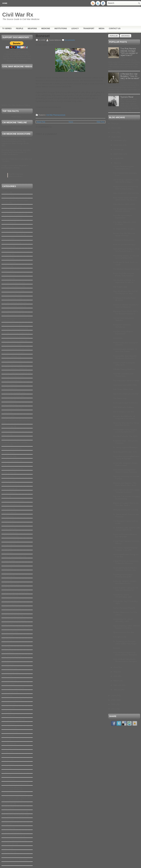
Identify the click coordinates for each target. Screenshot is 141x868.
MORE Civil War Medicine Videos (16, 105)
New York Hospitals (10, 656)
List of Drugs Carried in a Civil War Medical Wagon (126, 181)
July (116, 163)
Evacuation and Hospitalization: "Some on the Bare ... (126, 457)
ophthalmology (8, 672)
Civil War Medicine (10, 324)
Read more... (17, 117)
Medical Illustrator (10, 600)
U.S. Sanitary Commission (13, 816)
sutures (5, 776)
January (117, 690)
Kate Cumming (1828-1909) (125, 385)
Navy (4, 648)
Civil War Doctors (9, 298)
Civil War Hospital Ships (12, 302)
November (118, 145)
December (118, 140)
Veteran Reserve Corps (12, 836)
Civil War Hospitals (10, 310)
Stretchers (6, 764)
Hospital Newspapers (11, 500)
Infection (6, 516)
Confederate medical (11, 396)
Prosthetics (7, 704)
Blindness (6, 238)
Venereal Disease (10, 832)
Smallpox (6, 752)
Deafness (6, 416)
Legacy (75, 29)
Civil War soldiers (9, 356)
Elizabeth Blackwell (10, 448)
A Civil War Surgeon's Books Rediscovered (125, 464)
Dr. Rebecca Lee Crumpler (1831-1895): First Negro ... (126, 643)
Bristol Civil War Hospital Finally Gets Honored (123, 275)
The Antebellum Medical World (126, 381)
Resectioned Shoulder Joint (125, 452)
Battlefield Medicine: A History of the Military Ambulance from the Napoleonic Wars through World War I (17, 142)
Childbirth (6, 266)
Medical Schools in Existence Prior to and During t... (125, 188)
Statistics (6, 760)
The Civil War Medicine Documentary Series (12, 789)
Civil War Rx (18, 15)
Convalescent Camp (11, 408)
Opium (5, 676)
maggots (6, 568)
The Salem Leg (119, 398)
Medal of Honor (9, 584)
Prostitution (7, 708)
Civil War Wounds (10, 380)
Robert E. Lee (8, 728)
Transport (89, 29)
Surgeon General (9, 772)
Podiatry (6, 696)
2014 (114, 696)
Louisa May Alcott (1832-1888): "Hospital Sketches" (126, 491)
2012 (114, 704)
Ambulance (118, 338)
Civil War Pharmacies (11, 352)
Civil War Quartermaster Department (123, 375)
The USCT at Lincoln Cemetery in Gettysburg (126, 498)
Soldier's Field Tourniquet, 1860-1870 (124, 364)
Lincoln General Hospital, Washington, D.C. (124, 168)
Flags (4, 464)
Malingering (7, 576)
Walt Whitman (8, 844)
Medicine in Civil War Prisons (15, 628)
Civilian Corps (8, 384)
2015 (114, 137)
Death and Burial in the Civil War (16, 420)
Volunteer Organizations (12, 840)
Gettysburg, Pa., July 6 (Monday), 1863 (123, 620)
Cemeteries (7, 262)
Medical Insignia (9, 604)
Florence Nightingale (11, 468)
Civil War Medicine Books (13, 328)
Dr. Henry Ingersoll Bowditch (125, 447)
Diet (4, 438)
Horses (5, 496)
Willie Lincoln (8, 852)
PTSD (5, 712)
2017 (114, 128)
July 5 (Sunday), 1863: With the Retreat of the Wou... (126, 627)
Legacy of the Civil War (12, 556)
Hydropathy (7, 508)
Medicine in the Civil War (124, 632)
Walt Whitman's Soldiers (123, 407)
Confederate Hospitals (12, 392)
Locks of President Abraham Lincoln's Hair (125, 535)
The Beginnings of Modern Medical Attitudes (124, 210)
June (116, 667)
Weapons (32, 29)
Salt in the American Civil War (126, 394)
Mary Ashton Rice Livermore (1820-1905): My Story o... (125, 199)
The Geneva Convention (13, 794)
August (117, 158)
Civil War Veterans (10, 364)
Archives (125, 36)
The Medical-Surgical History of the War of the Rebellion (17, 799)
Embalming (7, 452)
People (20, 29)
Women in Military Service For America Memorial (126, 306)
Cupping (6, 412)
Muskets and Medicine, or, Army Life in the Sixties (124, 417)
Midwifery (6, 636)
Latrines (5, 548)
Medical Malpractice (11, 612)
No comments (70, 40)
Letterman (6, 560)
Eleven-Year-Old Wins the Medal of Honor (124, 234)
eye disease (7, 456)
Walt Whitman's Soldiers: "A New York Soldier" (125, 350)
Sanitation (6, 736)
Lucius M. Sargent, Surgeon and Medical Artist (125, 582)
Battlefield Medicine (10, 230)
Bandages (6, 226)
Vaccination (7, 828)
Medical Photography (11, 616)
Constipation (7, 400)
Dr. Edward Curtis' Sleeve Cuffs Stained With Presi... (126, 529)
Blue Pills (6, 250)
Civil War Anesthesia (11, 290)
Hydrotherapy (8, 512)
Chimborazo (7, 274)
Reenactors (7, 724)
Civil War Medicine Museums (14, 332)
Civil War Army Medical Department (123, 333)
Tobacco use (7, 804)
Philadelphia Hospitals (12, 688)
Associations (7, 222)
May (116, 672)
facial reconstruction (11, 460)
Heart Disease (8, 488)
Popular (114, 36)
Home (5, 3)
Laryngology (7, 544)
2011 (114, 709)
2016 (114, 132)
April (116, 676)
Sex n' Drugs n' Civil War (123, 412)
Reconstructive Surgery (12, 720)
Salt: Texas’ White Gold (123, 389)
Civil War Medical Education (14, 314)
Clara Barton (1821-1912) (124, 204)
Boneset (43, 36)
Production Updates (11, 700)
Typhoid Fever (127, 97)
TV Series (7, 29)
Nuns (4, 660)
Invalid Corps (8, 528)
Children (6, 270)
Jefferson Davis (9, 536)
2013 (114, 700)
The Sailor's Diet (120, 287)
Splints (5, 756)
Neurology (6, 652)
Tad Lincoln (7, 780)
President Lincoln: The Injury (125, 436)
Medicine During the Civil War (126, 510)
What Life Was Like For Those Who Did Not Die (126, 424)
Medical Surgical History (12, 620)
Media (102, 29)
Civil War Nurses (9, 344)
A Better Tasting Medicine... (125, 369)
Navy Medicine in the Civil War (126, 193)
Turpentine (7, 808)
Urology (5, 824)
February (118, 685)
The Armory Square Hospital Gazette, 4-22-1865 (125, 549)
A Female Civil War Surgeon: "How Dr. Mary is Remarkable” (130, 76)
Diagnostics (7, 430)
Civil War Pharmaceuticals (13, 348)
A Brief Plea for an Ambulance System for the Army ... (126, 562)
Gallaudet (6, 476)
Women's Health (9, 864)
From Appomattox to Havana (125, 403)
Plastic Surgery (9, 692)
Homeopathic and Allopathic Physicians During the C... (125, 357)
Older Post (100, 122)
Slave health (7, 748)
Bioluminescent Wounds (12, 234)
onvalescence (8, 668)
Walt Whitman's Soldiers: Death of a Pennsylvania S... (126, 250)
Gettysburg (7, 480)
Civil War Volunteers (11, 376)
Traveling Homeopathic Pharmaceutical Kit (123, 576)
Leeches (6, 552)
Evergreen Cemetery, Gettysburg (122, 326)
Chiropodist (7, 278)
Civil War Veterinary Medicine (15, 372)
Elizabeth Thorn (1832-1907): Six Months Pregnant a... (125, 312)
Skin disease (8, 744)
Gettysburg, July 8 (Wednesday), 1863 (122, 596)
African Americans (10, 206)
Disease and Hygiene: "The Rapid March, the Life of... (125, 484)
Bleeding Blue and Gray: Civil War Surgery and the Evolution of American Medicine (16, 152)
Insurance (6, 524)
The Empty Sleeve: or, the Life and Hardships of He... (126, 257)
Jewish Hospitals (9, 540)
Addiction (6, 196)
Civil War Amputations (12, 286)
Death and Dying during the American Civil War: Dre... (125, 569)
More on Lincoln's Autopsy (124, 244)
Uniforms (6, 820)
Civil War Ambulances (11, 282)
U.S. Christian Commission (14, 812)
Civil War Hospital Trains (13, 306)
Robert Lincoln (8, 732)
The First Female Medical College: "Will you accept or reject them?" (129, 52)
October (117, 149)
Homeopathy (8, 492)
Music (5, 644)
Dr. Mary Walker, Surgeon (124, 229)
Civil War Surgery (10, 360)
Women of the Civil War (12, 860)
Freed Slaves (8, 472)
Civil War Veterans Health (13, 368)
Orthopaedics (8, 680)
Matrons (6, 580)
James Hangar (8, 532)
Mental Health (8, 632)
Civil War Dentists (10, 294)
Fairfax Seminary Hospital (124, 608)
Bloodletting (7, 246)
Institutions (61, 29)
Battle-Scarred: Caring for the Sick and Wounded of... (125, 589)
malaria (5, 572)
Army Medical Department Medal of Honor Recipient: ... (126, 471)
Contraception (8, 404)
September (119, 154)
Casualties (7, 258)
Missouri (6, 640)
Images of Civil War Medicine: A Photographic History (15, 167)
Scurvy (5, 740)
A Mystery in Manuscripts (124, 240)
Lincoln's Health (9, 564)
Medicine (46, 29)
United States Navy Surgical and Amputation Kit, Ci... (125, 431)
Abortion (6, 192)
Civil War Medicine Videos (13, 340)
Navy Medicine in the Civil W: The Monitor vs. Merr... (125, 292)
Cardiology (7, 254)
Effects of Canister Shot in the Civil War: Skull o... (126, 504)
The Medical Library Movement (126, 269)
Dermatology (8, 426)
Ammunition (7, 210)
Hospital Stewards (10, 504)
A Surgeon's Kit (119, 637)
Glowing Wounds (9, 484)
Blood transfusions (10, 242)
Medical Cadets (9, 596)
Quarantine (7, 716)
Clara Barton (7, 388)
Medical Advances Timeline (14, 592)
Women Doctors (9, 856)
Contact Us (115, 29)
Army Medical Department (13, 214)
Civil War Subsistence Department (122, 217)
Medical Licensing (10, 608)
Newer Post (41, 122)
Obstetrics (6, 664)
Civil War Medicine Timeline (14, 336)
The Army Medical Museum (14, 784)
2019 (114, 123)
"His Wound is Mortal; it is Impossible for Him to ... (124, 281)
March (117, 681)
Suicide (5, 768)
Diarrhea (6, 434)
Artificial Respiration (11, 218)
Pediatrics (6, 684)
